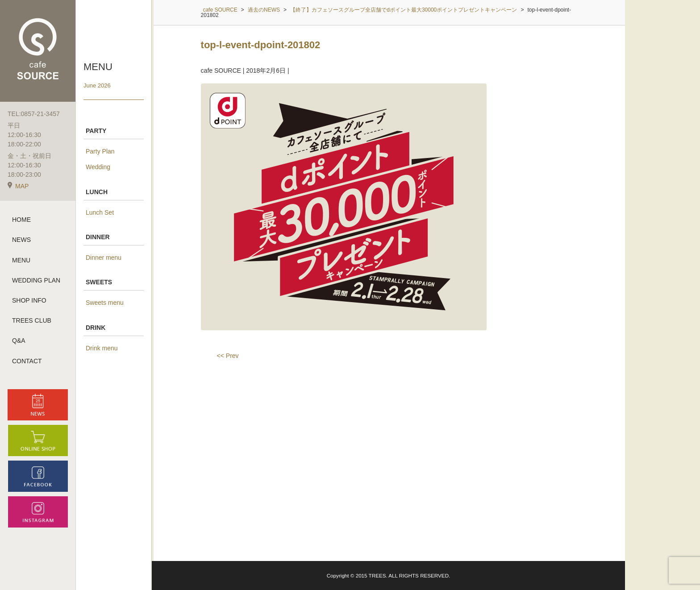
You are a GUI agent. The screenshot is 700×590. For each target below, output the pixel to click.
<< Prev (228, 356)
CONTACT (27, 361)
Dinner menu (104, 258)
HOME (21, 220)
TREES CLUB (32, 321)
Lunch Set (100, 212)
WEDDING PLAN (36, 281)
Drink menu (102, 348)
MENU (21, 260)
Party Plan (100, 151)
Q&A (19, 341)
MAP (18, 187)
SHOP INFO (29, 301)
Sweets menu (105, 303)
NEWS (21, 240)
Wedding (98, 167)
